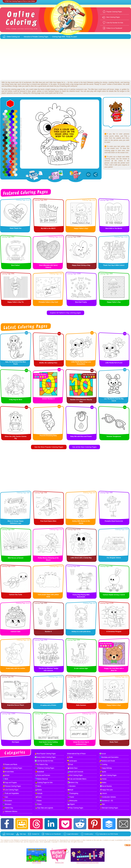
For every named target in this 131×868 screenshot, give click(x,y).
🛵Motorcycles (72, 801)
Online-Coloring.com (13, 37)
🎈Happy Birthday (106, 768)
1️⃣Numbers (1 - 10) (106, 801)
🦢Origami (71, 804)
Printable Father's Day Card (48, 302)
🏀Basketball (40, 772)
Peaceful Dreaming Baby (48, 436)
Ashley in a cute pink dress (81, 631)
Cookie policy (89, 834)
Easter (39, 863)
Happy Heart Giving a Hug (81, 265)
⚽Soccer (103, 754)
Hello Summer (81, 705)
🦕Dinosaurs (7, 804)
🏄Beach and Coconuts (75, 772)
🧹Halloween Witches (10, 811)
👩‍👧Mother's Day (73, 783)
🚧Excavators (7, 801)
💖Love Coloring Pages (11, 790)
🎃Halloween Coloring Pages (12, 768)
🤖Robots (38, 790)
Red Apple (16, 742)
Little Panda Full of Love (114, 363)
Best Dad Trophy (81, 302)
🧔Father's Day (8, 808)
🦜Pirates (38, 804)
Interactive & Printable (31, 37)
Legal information (73, 834)
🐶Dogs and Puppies (10, 783)
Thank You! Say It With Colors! (114, 265)
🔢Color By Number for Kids (44, 761)
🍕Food (70, 764)
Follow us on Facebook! (53, 834)
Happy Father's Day (114, 302)
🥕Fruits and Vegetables (11, 793)
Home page (10, 834)
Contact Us (35, 834)
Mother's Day (59, 863)
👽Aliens (38, 786)
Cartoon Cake (16, 631)
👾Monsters (72, 786)
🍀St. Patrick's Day (41, 764)
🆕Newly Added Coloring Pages (45, 757)
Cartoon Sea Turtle (16, 595)
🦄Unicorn (103, 793)
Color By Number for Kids (115, 23)
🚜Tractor (71, 797)
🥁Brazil (70, 790)
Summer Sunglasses (114, 436)
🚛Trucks (38, 797)
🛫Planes (38, 801)
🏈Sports (103, 772)
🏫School (6, 775)
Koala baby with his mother (16, 668)
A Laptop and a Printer (48, 705)
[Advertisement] (66, 60)
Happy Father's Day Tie (16, 302)
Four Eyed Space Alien (48, 521)
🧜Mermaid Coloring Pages (109, 808)
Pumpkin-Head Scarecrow (114, 521)
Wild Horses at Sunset (16, 558)
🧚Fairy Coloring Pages (75, 808)
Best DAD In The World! (114, 228)
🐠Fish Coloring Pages (75, 775)
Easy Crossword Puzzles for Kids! (88, 863)
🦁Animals (39, 793)
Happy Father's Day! (81, 228)
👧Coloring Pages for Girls (44, 783)
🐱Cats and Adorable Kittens (77, 779)
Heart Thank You (16, 228)
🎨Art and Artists (8, 772)
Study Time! (114, 742)
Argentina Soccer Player (16, 705)
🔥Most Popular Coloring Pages (45, 754)
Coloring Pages (43, 37)
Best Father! (16, 265)
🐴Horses (103, 779)
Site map (23, 834)
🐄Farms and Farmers (43, 775)
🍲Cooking (104, 764)
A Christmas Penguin (114, 631)
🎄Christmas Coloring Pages (45, 768)
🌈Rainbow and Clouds (107, 761)
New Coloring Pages (113, 17)
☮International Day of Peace (76, 754)
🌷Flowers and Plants (10, 764)
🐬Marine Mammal (41, 779)
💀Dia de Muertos (106, 786)
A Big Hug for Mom (16, 400)
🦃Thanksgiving (73, 793)
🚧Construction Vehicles (108, 797)
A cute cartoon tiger (81, 668)
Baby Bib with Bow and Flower (81, 436)
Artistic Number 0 (48, 399)
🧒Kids (102, 804)
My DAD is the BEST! (48, 228)
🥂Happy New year (106, 790)
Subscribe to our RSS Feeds (109, 834)
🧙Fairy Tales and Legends (44, 808)
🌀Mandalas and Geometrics (109, 757)
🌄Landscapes (72, 761)
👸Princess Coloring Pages (12, 786)
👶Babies (103, 783)
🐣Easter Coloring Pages (108, 775)
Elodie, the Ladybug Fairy (48, 363)
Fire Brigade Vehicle (114, 558)
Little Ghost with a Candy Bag (81, 558)
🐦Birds (5, 779)
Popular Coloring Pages (114, 12)
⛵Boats (70, 757)
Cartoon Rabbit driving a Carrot (114, 595)
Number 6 (48, 631)
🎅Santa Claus (72, 768)
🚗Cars (5, 797)
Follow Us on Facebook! (114, 28)
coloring (73, 840)
